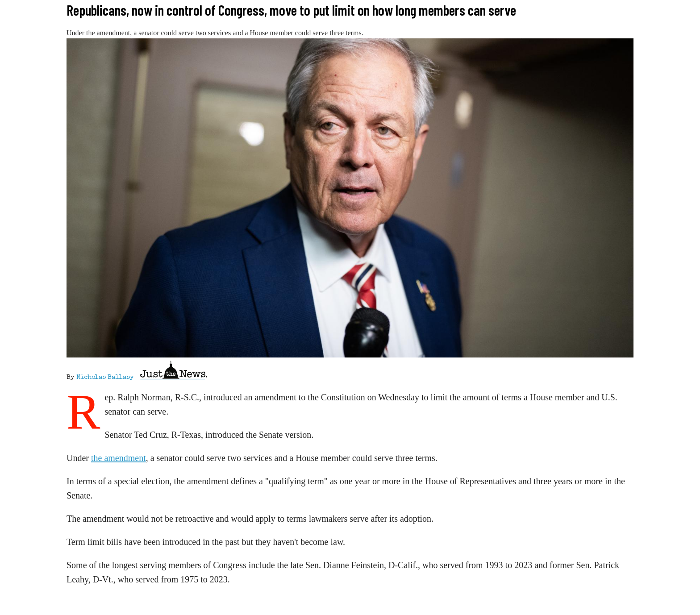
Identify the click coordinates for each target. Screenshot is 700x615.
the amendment (119, 458)
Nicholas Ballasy (105, 378)
